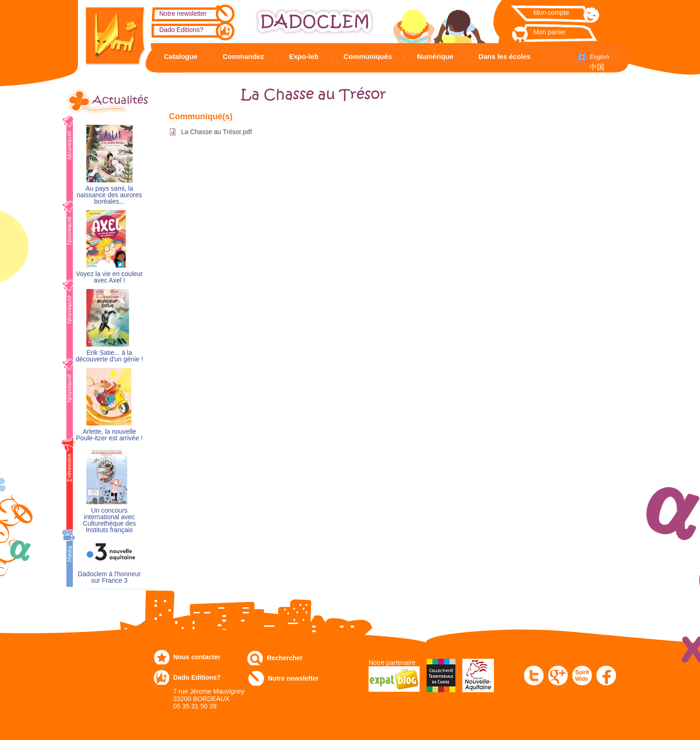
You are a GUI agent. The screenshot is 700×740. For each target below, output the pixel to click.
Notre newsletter (183, 13)
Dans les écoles (505, 56)
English (600, 57)
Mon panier (550, 32)
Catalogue (181, 56)
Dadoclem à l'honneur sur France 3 (110, 577)
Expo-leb (304, 56)
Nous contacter (197, 657)
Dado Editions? (181, 30)
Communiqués (368, 56)
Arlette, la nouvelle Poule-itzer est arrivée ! (110, 435)
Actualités (120, 100)
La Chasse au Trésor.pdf (217, 132)
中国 (597, 67)
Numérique (435, 56)
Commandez (243, 56)
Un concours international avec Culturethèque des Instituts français (109, 520)
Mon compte (551, 13)
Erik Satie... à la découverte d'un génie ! (109, 356)
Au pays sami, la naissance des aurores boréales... (109, 195)
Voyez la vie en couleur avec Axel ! (110, 277)
